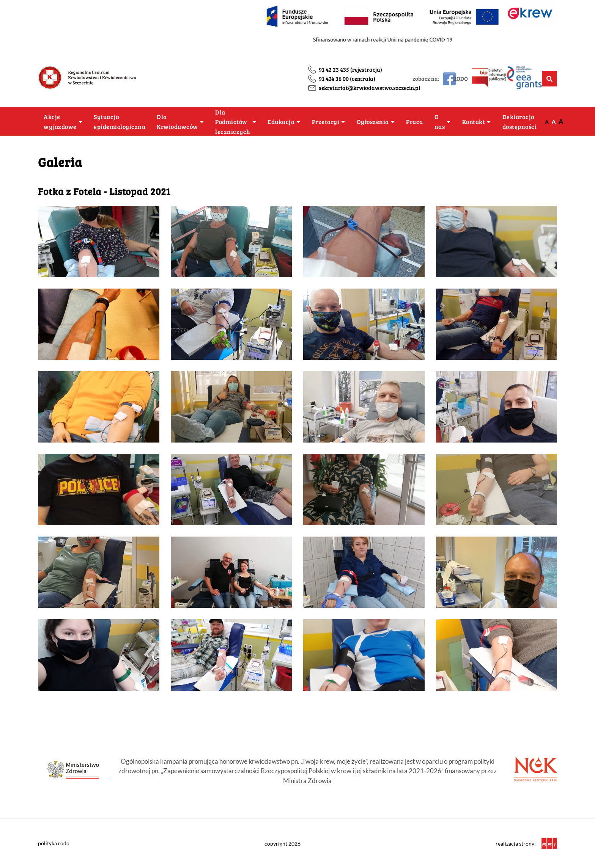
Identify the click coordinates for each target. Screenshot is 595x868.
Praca (415, 122)
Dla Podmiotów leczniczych (233, 122)
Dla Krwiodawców (177, 122)
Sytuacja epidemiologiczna (120, 122)
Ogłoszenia (373, 122)
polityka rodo (54, 843)
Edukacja (281, 122)
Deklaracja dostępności (520, 122)
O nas (440, 122)
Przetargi (326, 122)
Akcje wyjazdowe (60, 122)
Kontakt (474, 122)
